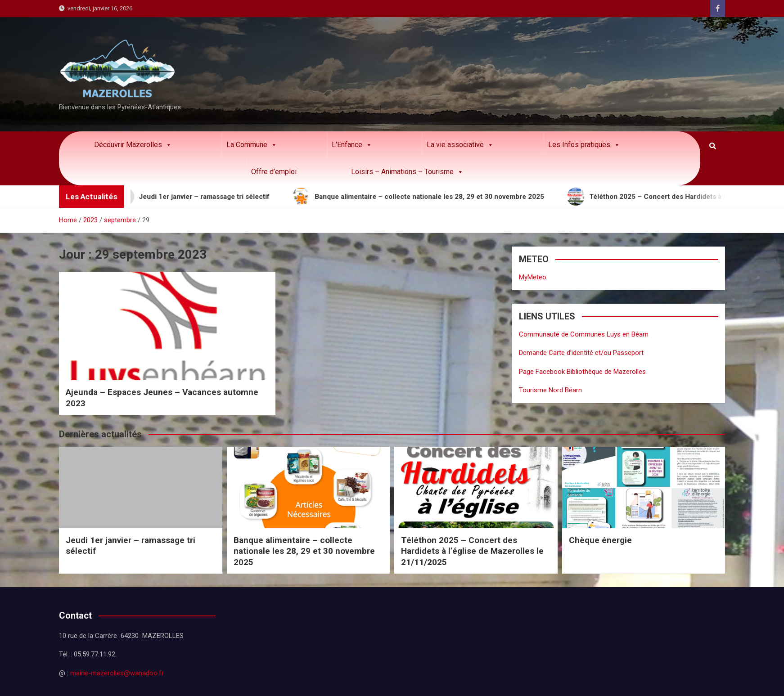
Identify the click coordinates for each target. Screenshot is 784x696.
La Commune (252, 145)
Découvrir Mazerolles (133, 145)
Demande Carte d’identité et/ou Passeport (581, 353)
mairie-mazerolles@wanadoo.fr (117, 673)
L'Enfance (352, 145)
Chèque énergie (600, 540)
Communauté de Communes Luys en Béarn (584, 334)
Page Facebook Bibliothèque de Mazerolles (582, 372)
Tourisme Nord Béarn (550, 390)
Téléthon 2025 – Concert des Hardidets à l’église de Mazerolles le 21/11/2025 (472, 551)
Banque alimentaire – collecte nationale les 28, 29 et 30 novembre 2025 (304, 551)
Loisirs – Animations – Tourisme (407, 172)
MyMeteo (533, 277)
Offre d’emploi (274, 172)
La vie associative (460, 145)
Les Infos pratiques (584, 145)
